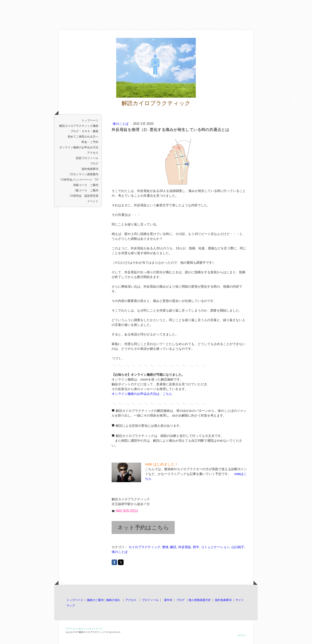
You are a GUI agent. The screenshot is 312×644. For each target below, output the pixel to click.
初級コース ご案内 (86, 185)
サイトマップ (96, 629)
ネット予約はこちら (143, 527)
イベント (93, 201)
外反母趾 (185, 547)
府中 (196, 547)
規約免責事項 (90, 169)
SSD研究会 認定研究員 (84, 196)
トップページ (90, 120)
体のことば (121, 124)
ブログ (94, 163)
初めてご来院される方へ (83, 136)
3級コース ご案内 (87, 190)
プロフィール (150, 600)
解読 (173, 547)
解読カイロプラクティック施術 (79, 126)
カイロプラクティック (144, 547)
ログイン (242, 635)
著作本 (168, 600)
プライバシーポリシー (76, 629)
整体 (165, 547)
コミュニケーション (215, 547)
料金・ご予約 (90, 142)
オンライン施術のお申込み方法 (79, 147)
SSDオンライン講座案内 (84, 174)
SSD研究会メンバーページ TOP (79, 179)
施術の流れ (113, 600)
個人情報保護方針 (200, 600)
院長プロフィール (87, 158)
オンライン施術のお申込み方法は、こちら (142, 394)
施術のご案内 (95, 600)
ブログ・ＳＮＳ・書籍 (84, 131)
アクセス (93, 153)
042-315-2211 (127, 511)
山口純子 (238, 547)
